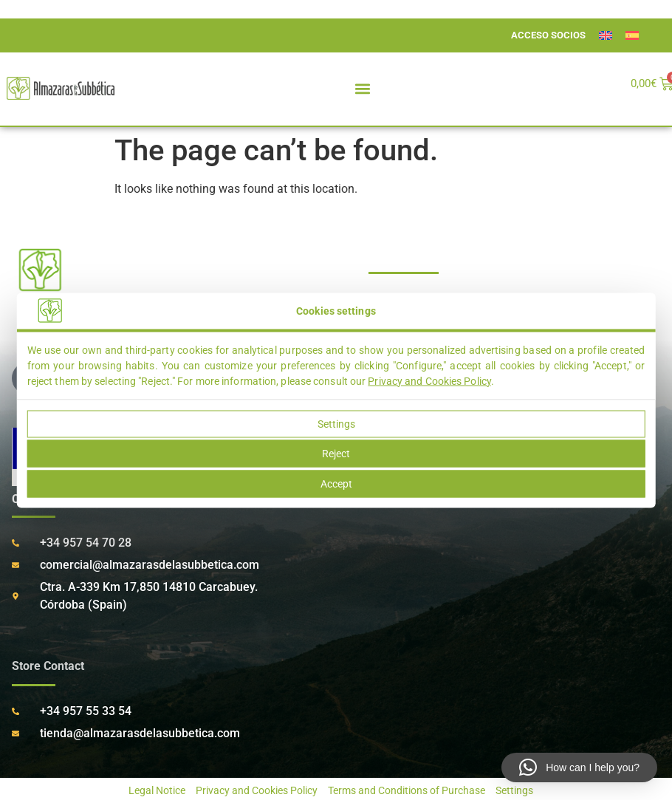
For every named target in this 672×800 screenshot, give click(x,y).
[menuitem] (606, 35)
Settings (336, 423)
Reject (336, 454)
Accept (336, 483)
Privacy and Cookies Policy (429, 380)
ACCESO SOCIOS (548, 35)
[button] (363, 88)
